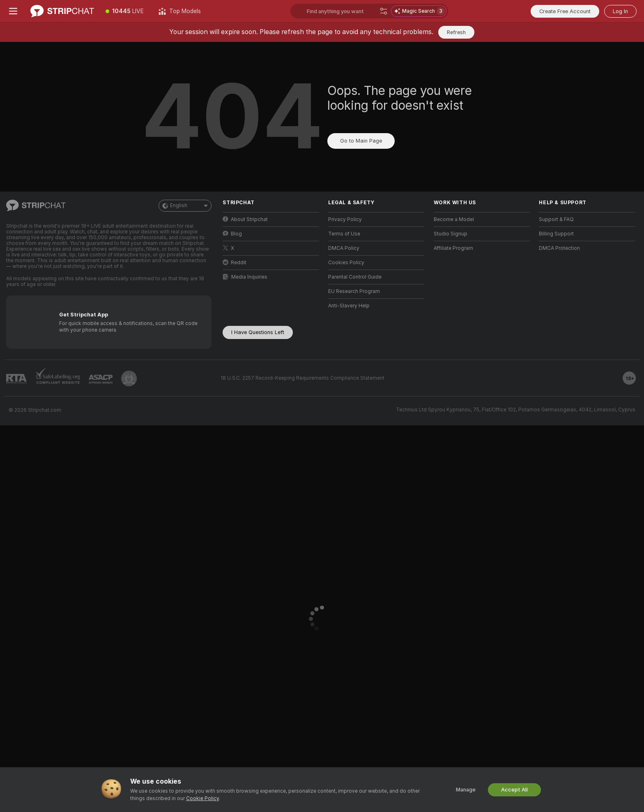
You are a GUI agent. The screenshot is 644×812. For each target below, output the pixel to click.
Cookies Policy (346, 263)
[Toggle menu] (13, 11)
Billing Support (556, 234)
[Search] (384, 11)
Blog (232, 234)
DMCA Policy (344, 248)
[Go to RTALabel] (16, 379)
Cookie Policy (202, 798)
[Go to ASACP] (101, 379)
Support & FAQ (556, 219)
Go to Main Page (361, 141)
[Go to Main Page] (62, 11)
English (185, 206)
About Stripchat (245, 219)
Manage (466, 790)
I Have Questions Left (258, 332)
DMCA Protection (559, 248)
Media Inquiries (245, 277)
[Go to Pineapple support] (129, 378)
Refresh (456, 32)
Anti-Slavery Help (349, 306)
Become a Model (454, 219)
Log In (620, 11)
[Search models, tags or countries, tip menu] (369, 11)
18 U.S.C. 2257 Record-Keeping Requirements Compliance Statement (302, 378)
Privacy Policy (345, 219)
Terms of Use (344, 234)
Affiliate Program (453, 248)
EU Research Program (354, 291)
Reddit (235, 262)
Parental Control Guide (355, 277)
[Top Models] (180, 11)
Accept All (514, 790)
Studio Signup (451, 234)
